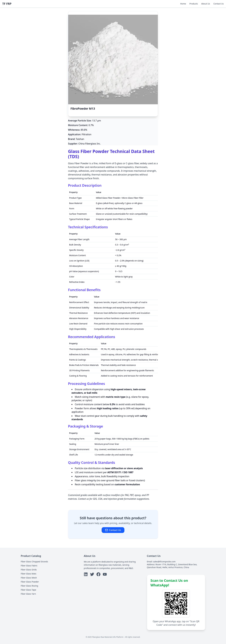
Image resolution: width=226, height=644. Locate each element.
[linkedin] (86, 574)
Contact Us (219, 4)
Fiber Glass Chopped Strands (34, 562)
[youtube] (105, 574)
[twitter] (92, 574)
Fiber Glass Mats (29, 574)
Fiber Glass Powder (30, 582)
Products (194, 4)
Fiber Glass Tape (28, 590)
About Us (206, 4)
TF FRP (7, 4)
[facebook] (98, 574)
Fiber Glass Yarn (28, 594)
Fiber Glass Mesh (29, 578)
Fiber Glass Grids (29, 570)
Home (183, 4)
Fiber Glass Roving (29, 586)
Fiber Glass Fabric (29, 566)
